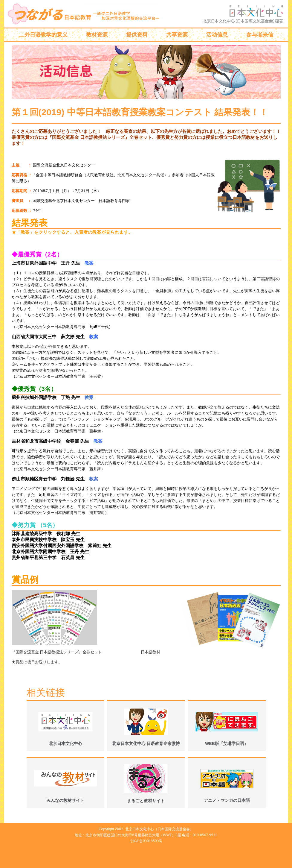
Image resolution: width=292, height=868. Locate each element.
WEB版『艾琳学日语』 (227, 743)
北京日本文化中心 (65, 743)
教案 (89, 397)
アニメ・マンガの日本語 (227, 800)
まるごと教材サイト (146, 801)
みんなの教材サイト (65, 800)
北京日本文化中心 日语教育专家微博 (146, 743)
